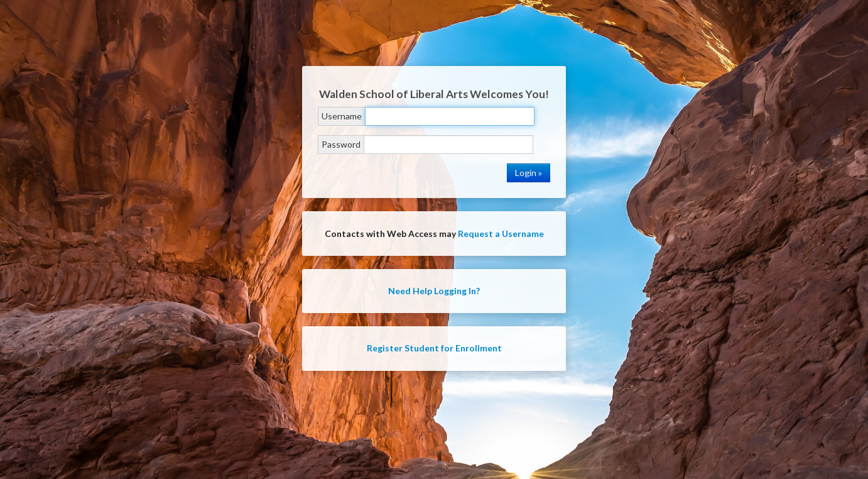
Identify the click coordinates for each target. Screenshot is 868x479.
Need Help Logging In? (434, 291)
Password (341, 144)
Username (342, 116)
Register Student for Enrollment (434, 348)
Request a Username (501, 234)
